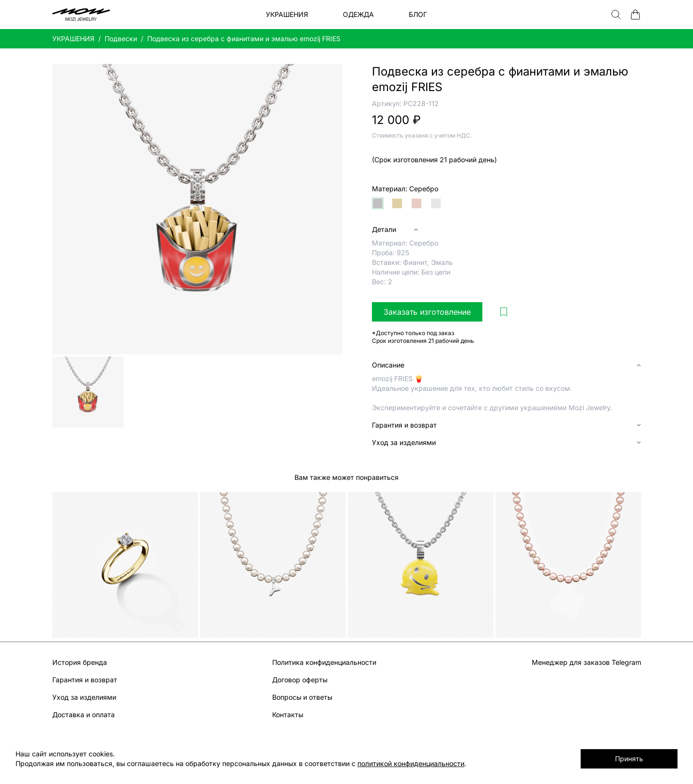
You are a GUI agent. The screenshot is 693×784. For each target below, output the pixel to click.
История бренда (80, 662)
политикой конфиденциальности (411, 763)
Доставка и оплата (84, 715)
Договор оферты (300, 680)
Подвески (121, 38)
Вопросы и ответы (302, 697)
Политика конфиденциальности (324, 662)
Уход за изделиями (84, 697)
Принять (629, 759)
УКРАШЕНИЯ (73, 38)
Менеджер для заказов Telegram (586, 662)
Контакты (288, 715)
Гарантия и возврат (85, 680)
